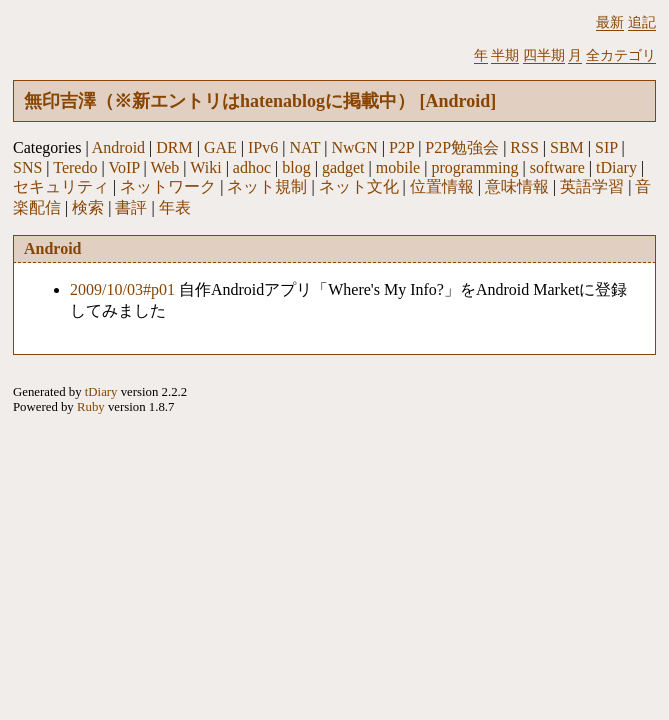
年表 (175, 207)
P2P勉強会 (462, 147)
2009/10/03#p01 (122, 289)
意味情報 (517, 186)
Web (164, 167)
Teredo (75, 167)
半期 (505, 55)
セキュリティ (61, 186)
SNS (27, 167)
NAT (304, 147)
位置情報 (442, 186)
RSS (524, 147)
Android (118, 147)
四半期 (544, 55)
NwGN (355, 147)
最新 (610, 22)
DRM (174, 147)
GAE (220, 147)
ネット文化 (359, 186)
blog (296, 167)
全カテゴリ (621, 55)
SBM (567, 147)
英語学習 (592, 186)
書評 (131, 207)
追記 (642, 22)
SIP (606, 147)
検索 (88, 207)
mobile (398, 167)
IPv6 (263, 147)
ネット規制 (267, 186)
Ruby (91, 407)
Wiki (205, 167)
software (557, 167)
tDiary (616, 167)
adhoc (252, 167)
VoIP (123, 167)
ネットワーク (168, 186)
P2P (401, 147)
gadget (343, 167)
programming (474, 167)
